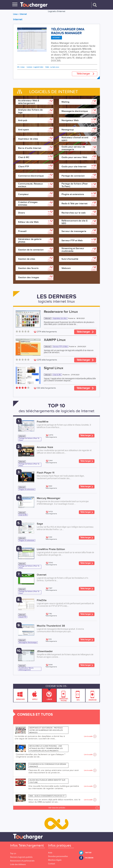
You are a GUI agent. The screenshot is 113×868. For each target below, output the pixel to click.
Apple (35, 695)
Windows (21, 695)
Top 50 (13, 853)
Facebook (89, 858)
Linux (49, 695)
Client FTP (23, 617)
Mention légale (55, 860)
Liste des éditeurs (18, 864)
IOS (78, 695)
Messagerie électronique (28, 642)
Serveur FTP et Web (60, 347)
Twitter (88, 853)
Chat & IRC (57, 375)
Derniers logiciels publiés (21, 857)
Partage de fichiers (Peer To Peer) (29, 439)
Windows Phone (64, 695)
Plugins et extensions (27, 489)
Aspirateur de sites (60, 318)
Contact (52, 864)
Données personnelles (58, 856)
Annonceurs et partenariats (22, 861)
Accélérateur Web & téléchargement (26, 669)
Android (93, 695)
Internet (48, 318)
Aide (50, 853)
